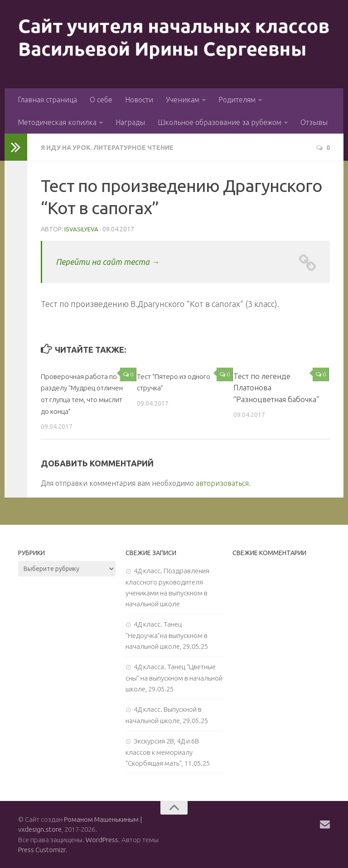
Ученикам (183, 100)
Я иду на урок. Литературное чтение (116, 147)
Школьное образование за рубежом (220, 122)
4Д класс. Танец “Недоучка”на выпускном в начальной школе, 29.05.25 (167, 634)
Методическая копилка (57, 122)
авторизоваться (222, 482)
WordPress (102, 839)
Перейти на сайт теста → (119, 261)
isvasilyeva (82, 229)
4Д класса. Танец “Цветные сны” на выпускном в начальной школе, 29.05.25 (174, 677)
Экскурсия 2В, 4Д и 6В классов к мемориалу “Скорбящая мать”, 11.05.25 (168, 751)
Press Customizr (42, 849)
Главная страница (47, 100)
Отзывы (314, 122)
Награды (130, 122)
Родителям (237, 100)
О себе (101, 100)
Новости (139, 100)
